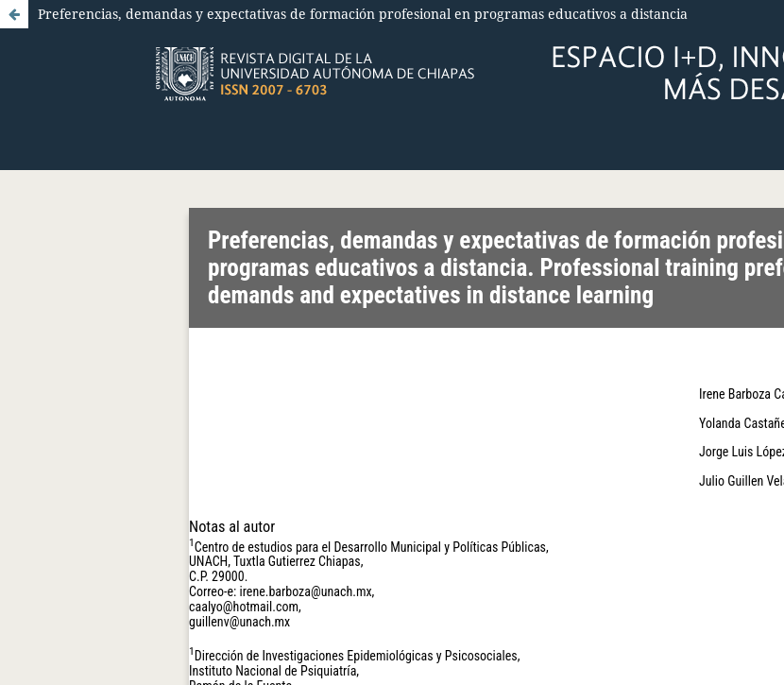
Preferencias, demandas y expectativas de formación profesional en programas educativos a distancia (363, 14)
